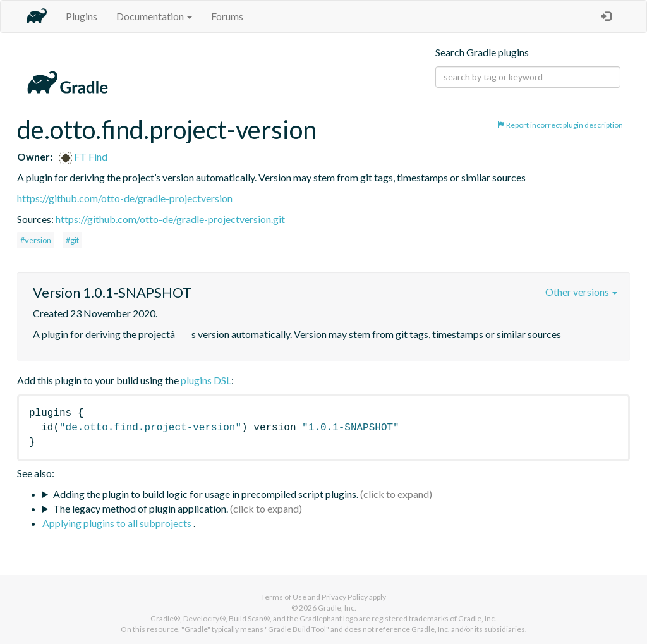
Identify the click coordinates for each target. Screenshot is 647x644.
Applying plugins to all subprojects (118, 523)
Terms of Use (284, 597)
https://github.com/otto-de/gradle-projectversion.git (170, 219)
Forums (227, 16)
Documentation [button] (154, 16)
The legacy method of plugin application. (141, 508)
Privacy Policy (345, 597)
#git (72, 240)
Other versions (581, 292)
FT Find (83, 156)
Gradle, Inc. (337, 608)
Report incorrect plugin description (560, 125)
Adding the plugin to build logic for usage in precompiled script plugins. (206, 494)
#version (36, 240)
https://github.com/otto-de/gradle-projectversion (125, 198)
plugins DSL (206, 380)
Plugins (82, 16)
